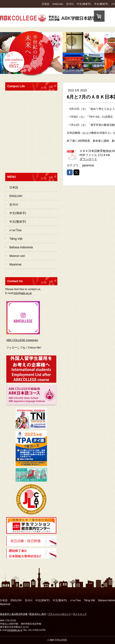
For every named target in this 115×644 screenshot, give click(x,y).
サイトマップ (80, 614)
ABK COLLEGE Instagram (22, 340)
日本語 (45, 4)
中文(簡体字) (84, 4)
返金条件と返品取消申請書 (14, 614)
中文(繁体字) (101, 4)
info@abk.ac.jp (23, 293)
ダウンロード (88, 159)
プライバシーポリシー (59, 614)
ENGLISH (58, 4)
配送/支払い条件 (38, 614)
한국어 (70, 4)
